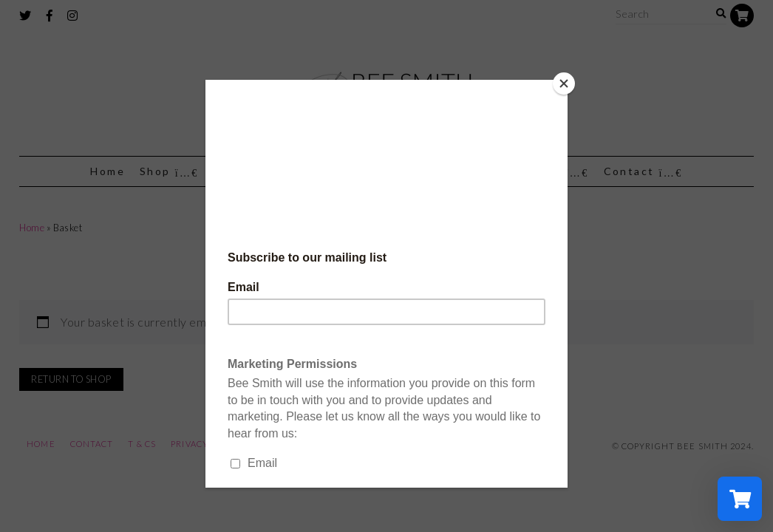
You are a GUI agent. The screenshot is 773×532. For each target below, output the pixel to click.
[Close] (564, 83)
